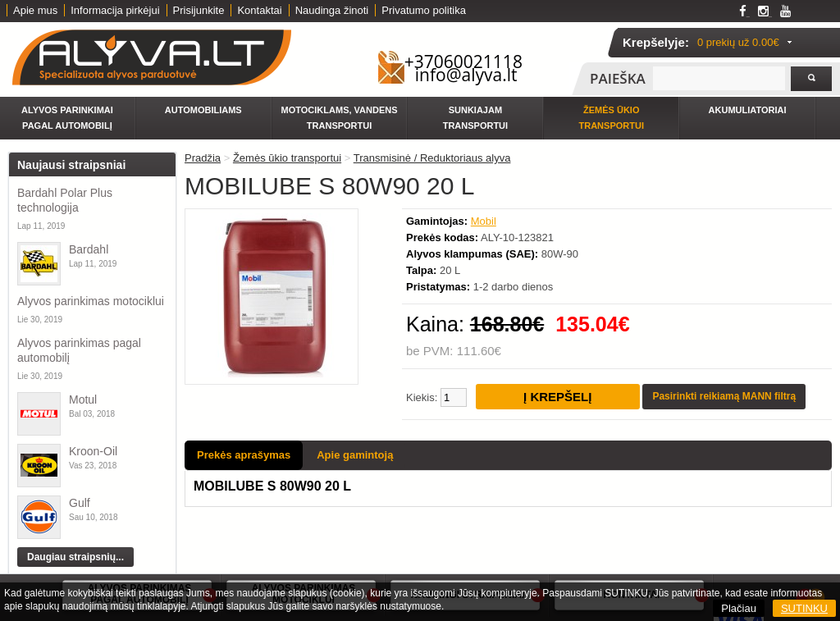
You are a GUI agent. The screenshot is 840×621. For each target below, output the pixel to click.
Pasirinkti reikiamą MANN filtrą (724, 396)
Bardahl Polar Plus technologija (65, 200)
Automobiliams (203, 110)
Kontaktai (259, 10)
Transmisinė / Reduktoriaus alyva (432, 158)
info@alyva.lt (466, 75)
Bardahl (89, 249)
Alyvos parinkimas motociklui (91, 301)
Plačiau (739, 608)
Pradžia (203, 158)
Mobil (484, 221)
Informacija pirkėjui (115, 10)
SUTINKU (804, 608)
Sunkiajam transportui (475, 118)
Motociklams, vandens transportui (340, 118)
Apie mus (35, 10)
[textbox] (719, 78)
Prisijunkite (199, 10)
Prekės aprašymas (244, 455)
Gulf (80, 503)
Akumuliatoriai (748, 110)
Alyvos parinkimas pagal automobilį (79, 350)
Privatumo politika (424, 10)
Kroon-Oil (93, 451)
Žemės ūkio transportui (612, 118)
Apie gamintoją (355, 455)
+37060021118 (463, 62)
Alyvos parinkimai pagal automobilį (67, 118)
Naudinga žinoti (332, 10)
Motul (83, 400)
